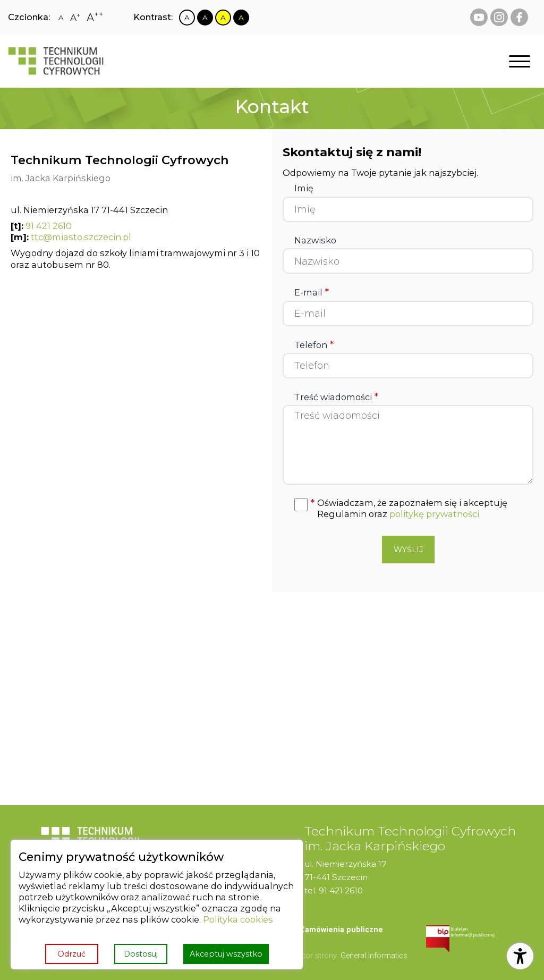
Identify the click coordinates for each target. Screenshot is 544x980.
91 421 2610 (49, 226)
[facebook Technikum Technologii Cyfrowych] (519, 17)
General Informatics (374, 956)
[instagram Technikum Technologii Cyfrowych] (499, 17)
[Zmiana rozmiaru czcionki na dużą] (75, 17)
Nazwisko (315, 240)
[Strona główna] (56, 61)
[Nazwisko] (408, 261)
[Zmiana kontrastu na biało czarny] (187, 18)
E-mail (312, 292)
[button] (419, 509)
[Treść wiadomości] (408, 445)
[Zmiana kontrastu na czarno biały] (205, 18)
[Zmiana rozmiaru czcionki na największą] (95, 18)
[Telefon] (408, 366)
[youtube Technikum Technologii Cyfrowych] (479, 17)
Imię (304, 188)
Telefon (314, 345)
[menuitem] (341, 930)
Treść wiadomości (336, 397)
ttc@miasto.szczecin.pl (81, 237)
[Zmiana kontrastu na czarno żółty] (241, 18)
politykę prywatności (434, 514)
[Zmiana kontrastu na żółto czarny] (223, 18)
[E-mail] (408, 314)
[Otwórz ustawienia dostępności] (520, 956)
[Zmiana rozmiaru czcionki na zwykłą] (61, 18)
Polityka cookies (238, 919)
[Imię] (408, 209)
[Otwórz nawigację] (520, 61)
